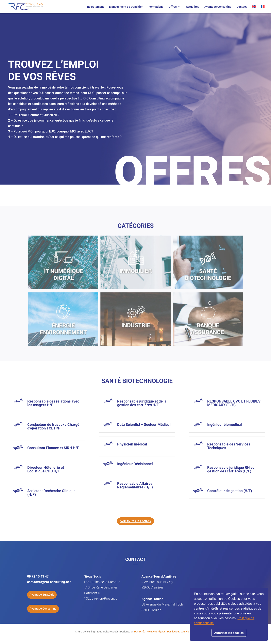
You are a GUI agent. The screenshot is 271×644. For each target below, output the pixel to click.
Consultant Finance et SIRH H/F (53, 448)
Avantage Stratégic (42, 595)
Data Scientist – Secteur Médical (144, 425)
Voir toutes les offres (135, 521)
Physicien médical (132, 444)
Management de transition (126, 7)
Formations (156, 7)
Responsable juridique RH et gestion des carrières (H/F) (231, 469)
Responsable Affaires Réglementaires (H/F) (135, 485)
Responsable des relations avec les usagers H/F (53, 403)
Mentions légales (156, 632)
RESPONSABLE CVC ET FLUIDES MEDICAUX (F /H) (234, 403)
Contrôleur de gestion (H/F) (230, 491)
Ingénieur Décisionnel (135, 464)
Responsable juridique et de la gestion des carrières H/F (142, 403)
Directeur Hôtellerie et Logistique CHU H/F (46, 469)
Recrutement (95, 7)
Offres (173, 7)
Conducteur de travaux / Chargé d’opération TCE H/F (53, 426)
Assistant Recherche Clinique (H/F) (51, 493)
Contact (242, 7)
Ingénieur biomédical (225, 425)
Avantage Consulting (218, 7)
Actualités (193, 7)
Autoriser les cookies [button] (229, 633)
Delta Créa (140, 632)
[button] (215, 624)
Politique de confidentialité (182, 632)
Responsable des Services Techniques (229, 446)
